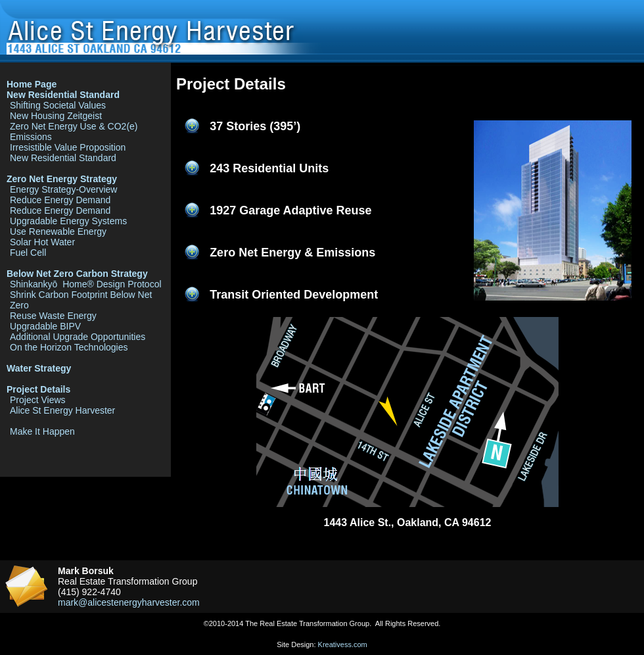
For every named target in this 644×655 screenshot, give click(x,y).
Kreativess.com (343, 644)
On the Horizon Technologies (69, 347)
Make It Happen (42, 431)
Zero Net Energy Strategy (62, 179)
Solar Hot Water (42, 242)
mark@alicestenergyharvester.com (129, 602)
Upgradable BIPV (45, 326)
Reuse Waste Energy (53, 316)
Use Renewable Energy (58, 231)
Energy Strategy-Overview (63, 189)
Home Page (32, 84)
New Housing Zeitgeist (56, 116)
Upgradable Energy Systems (68, 221)
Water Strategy (39, 368)
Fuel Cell (28, 253)
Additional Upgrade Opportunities (78, 337)
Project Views (38, 400)
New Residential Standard (63, 95)
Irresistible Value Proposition (68, 147)
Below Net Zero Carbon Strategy (77, 274)
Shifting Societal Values (58, 105)
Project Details (38, 389)
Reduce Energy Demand (60, 200)
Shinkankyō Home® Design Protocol (86, 284)
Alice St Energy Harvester (62, 410)
